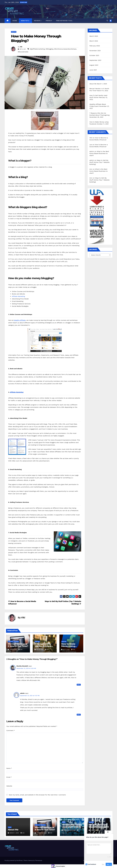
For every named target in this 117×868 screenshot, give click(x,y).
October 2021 (94, 55)
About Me (93, 84)
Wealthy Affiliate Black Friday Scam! (99, 826)
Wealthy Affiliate (20, 320)
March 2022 (94, 41)
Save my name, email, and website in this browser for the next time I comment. (37, 795)
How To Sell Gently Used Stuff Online (72, 826)
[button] (107, 21)
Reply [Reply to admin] (79, 715)
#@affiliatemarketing (37, 49)
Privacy (49, 21)
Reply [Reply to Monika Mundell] (79, 685)
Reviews (37, 21)
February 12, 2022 (70, 830)
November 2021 (95, 51)
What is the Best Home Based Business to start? (99, 153)
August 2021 (94, 65)
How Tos (14, 32)
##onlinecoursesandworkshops (65, 49)
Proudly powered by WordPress (14, 860)
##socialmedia (23, 52)
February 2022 (95, 46)
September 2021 (95, 60)
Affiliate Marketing (18, 296)
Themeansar (39, 860)
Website (9, 786)
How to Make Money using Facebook (68, 646)
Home (15, 21)
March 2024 (94, 36)
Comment (11, 730)
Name (9, 768)
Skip (103, 864)
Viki (21, 47)
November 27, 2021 (97, 830)
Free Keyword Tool (64, 21)
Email (9, 777)
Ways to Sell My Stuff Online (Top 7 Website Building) (99, 162)
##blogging (49, 49)
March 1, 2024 (14, 833)
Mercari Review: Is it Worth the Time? (18, 645)
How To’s (25, 21)
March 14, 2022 (42, 833)
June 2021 (93, 70)
